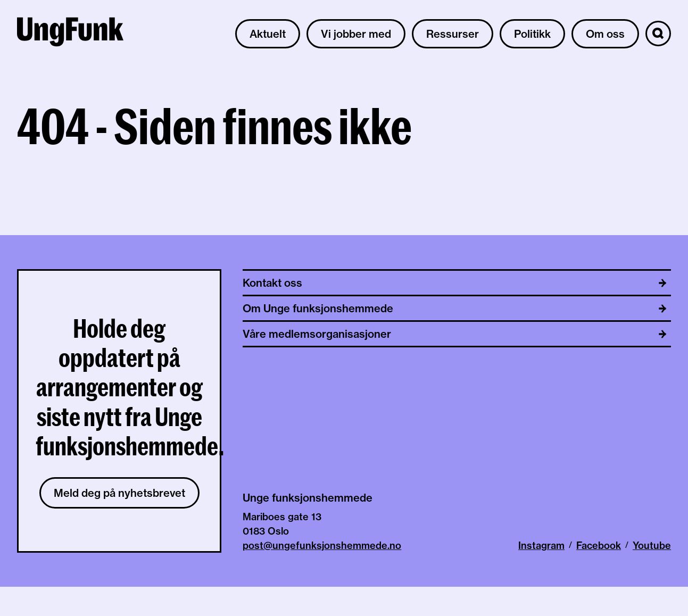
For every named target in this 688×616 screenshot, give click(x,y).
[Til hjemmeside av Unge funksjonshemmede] (70, 34)
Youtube (652, 546)
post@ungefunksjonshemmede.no (322, 546)
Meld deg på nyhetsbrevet (119, 493)
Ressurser (453, 34)
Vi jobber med (356, 34)
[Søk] (658, 34)
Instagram (541, 546)
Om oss (605, 34)
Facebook (599, 546)
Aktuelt (268, 34)
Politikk (532, 34)
